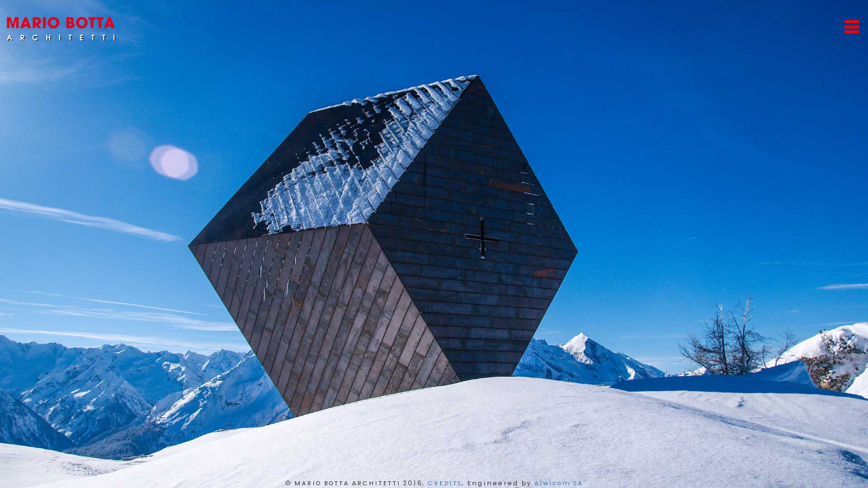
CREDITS (445, 483)
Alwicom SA (559, 483)
